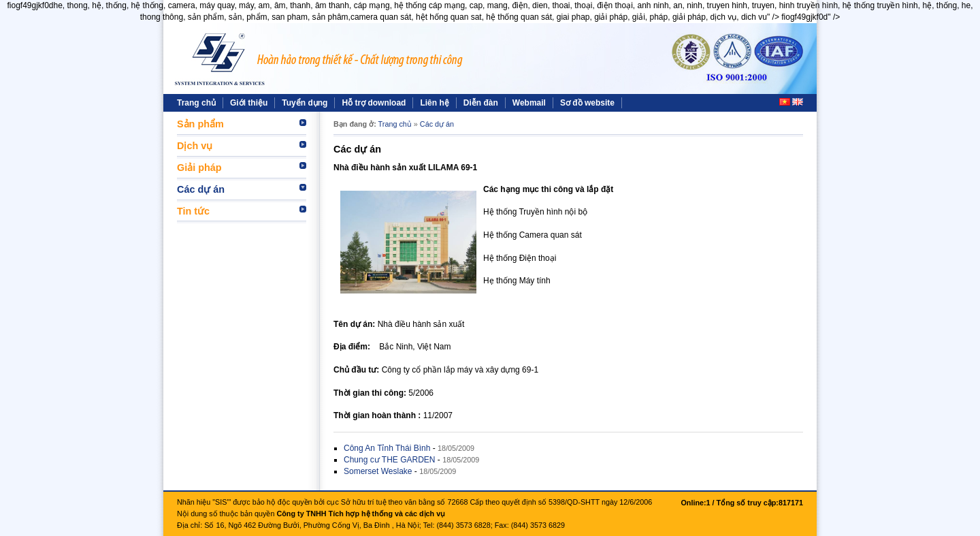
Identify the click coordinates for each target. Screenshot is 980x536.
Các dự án (201, 189)
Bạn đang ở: (355, 124)
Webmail (529, 103)
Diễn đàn (481, 103)
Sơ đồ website (587, 103)
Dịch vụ (195, 146)
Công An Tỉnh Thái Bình (387, 448)
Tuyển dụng (305, 103)
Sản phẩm (200, 124)
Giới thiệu (249, 103)
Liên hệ (434, 103)
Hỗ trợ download (374, 103)
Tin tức (193, 211)
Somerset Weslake (378, 471)
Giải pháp (199, 168)
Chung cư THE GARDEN (390, 460)
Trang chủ (196, 103)
